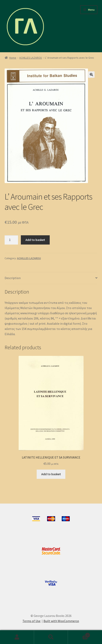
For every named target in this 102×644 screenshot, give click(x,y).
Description (13, 278)
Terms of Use (31, 621)
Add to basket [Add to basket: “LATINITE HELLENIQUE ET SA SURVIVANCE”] (51, 474)
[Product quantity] (11, 240)
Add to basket (35, 240)
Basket (79, 634)
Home (13, 58)
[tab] (51, 278)
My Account (17, 637)
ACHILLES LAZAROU (31, 58)
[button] (91, 75)
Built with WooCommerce (61, 621)
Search (51, 637)
